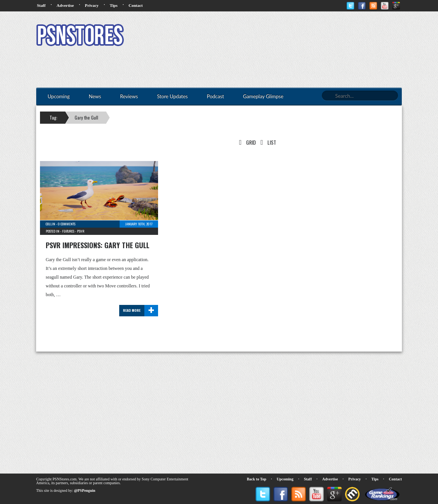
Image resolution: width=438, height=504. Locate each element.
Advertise (65, 5)
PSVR (81, 231)
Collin (50, 224)
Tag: (54, 117)
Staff (41, 5)
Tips (114, 5)
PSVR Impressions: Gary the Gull (98, 245)
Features (68, 231)
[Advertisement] (263, 36)
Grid (246, 142)
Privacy (92, 5)
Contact (135, 5)
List (267, 142)
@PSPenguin (85, 490)
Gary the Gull (86, 117)
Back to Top (257, 479)
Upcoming (285, 479)
